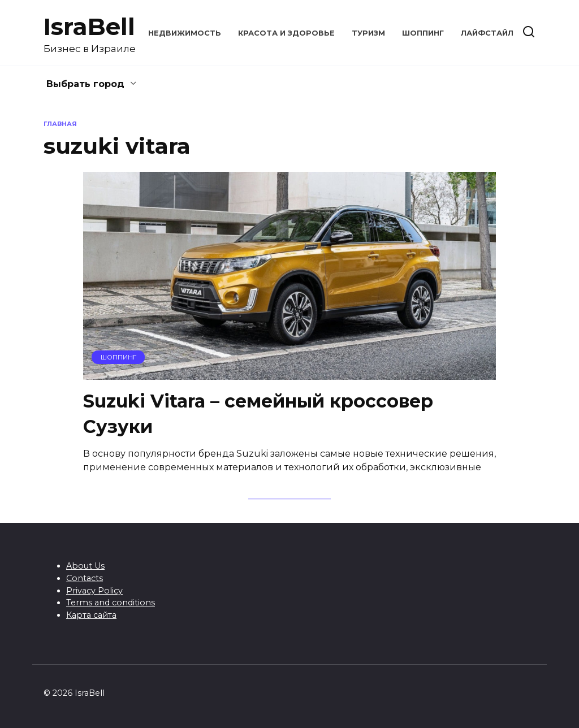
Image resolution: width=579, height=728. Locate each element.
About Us (85, 566)
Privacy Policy (94, 591)
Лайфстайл (487, 33)
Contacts (85, 578)
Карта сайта (91, 615)
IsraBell (89, 27)
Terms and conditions (111, 603)
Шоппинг (423, 33)
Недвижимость (185, 33)
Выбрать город (85, 84)
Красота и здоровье (286, 33)
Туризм (368, 33)
